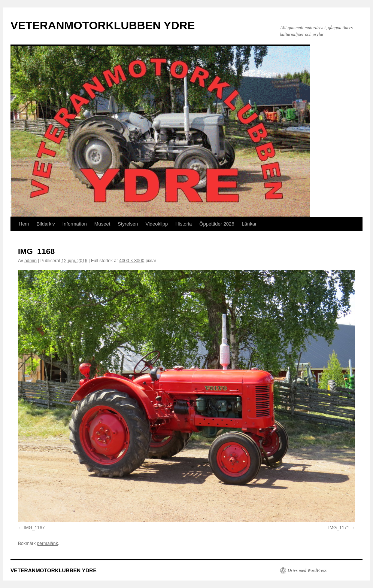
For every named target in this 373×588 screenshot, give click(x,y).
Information (75, 224)
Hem (24, 224)
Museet (102, 224)
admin (31, 261)
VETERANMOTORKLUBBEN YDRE (103, 25)
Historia (184, 224)
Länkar (249, 224)
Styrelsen (128, 224)
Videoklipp (157, 224)
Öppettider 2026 (217, 224)
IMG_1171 (339, 528)
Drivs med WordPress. (308, 570)
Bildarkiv (46, 224)
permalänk (48, 543)
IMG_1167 (34, 528)
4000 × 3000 (132, 261)
